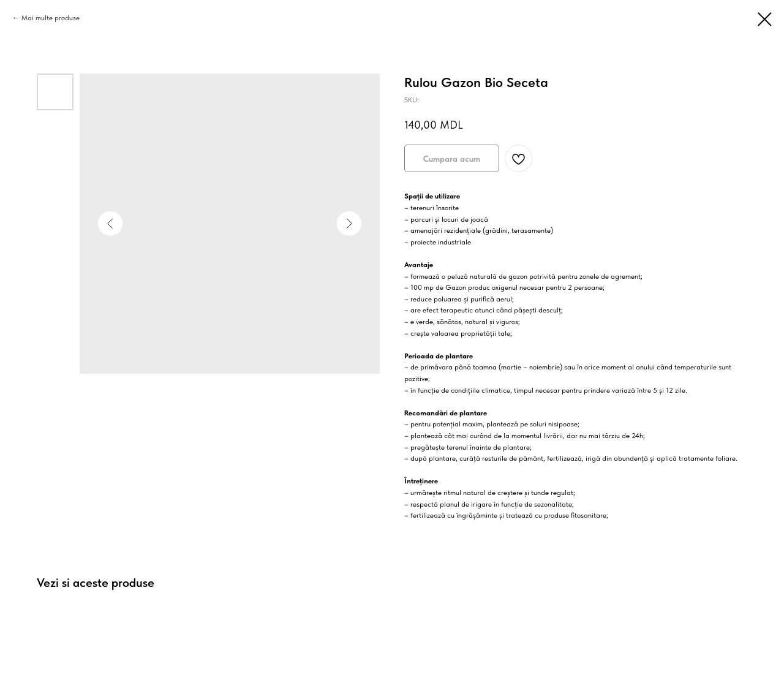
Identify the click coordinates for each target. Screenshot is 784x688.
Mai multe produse (51, 18)
